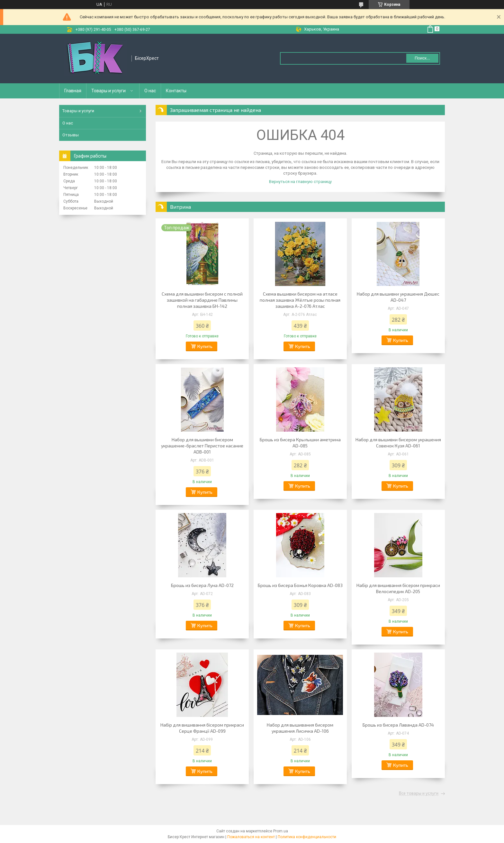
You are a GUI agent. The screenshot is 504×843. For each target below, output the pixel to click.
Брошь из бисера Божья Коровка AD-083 (300, 585)
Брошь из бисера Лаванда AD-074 (398, 725)
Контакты (176, 91)
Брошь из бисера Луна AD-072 (202, 585)
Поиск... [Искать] (422, 58)
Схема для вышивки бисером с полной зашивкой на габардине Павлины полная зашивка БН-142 (202, 300)
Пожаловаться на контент (251, 837)
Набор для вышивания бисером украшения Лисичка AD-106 (300, 728)
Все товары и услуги (419, 793)
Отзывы (71, 135)
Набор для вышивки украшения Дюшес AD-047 (398, 297)
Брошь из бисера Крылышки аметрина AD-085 (300, 443)
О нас (150, 91)
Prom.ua (281, 831)
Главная (73, 91)
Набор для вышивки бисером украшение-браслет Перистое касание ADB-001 (202, 446)
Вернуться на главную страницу (300, 182)
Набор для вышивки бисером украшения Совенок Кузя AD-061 (398, 443)
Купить (205, 346)
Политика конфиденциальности (307, 837)
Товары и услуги (108, 91)
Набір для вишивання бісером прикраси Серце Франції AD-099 (202, 728)
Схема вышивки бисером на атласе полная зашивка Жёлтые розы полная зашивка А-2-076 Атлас (300, 300)
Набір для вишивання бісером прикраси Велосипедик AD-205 (398, 588)
